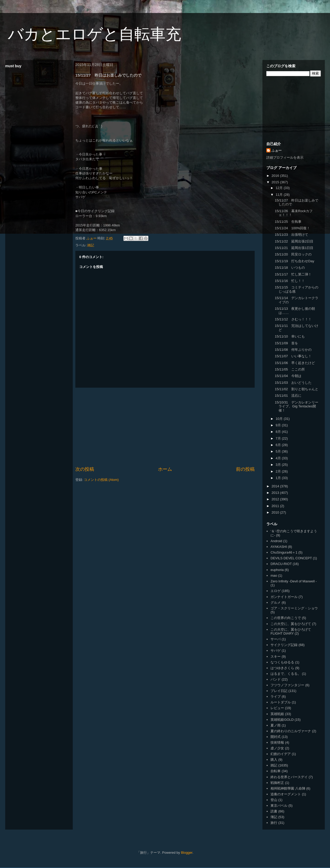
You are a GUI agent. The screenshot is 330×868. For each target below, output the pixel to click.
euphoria (277, 570)
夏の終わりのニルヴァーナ (291, 731)
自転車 (276, 771)
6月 (279, 445)
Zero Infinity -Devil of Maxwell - (294, 581)
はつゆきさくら (282, 668)
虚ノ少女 (277, 748)
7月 (279, 438)
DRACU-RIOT (281, 564)
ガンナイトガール (284, 597)
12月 (280, 188)
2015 (276, 182)
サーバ (276, 639)
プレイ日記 (279, 691)
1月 (279, 478)
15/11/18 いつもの (290, 268)
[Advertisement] (165, 427)
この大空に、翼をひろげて (291, 624)
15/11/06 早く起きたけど (295, 363)
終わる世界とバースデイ (289, 777)
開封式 (276, 737)
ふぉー (277, 150)
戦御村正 (277, 783)
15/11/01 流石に (288, 396)
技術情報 (277, 742)
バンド (276, 679)
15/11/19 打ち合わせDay (294, 261)
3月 (279, 465)
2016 (276, 176)
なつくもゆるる (282, 662)
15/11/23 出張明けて (291, 235)
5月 (279, 451)
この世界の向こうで (286, 618)
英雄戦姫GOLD (282, 720)
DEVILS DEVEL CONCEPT (291, 558)
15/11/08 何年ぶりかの (293, 350)
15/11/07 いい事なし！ (293, 356)
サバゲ (276, 651)
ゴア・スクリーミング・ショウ (294, 608)
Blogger (187, 853)
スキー (276, 657)
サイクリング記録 (284, 645)
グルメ (276, 603)
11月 (280, 195)
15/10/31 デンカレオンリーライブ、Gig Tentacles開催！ (296, 406)
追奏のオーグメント (286, 794)
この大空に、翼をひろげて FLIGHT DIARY (291, 632)
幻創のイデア (281, 754)
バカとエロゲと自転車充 (94, 34)
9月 (279, 425)
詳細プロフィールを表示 (285, 157)
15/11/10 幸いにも (290, 336)
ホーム (165, 469)
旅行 (274, 823)
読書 (274, 811)
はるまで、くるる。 (286, 674)
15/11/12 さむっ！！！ (293, 319)
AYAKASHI (279, 547)
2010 (276, 512)
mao (274, 576)
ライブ (276, 697)
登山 (274, 800)
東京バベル (279, 806)
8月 (279, 432)
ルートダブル (281, 702)
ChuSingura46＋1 (284, 552)
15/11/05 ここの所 (290, 369)
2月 (279, 471)
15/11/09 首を (286, 343)
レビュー (277, 708)
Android (276, 541)
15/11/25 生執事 (288, 222)
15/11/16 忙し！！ (290, 281)
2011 (276, 506)
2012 (276, 499)
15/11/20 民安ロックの (293, 254)
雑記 (91, 245)
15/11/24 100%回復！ (292, 228)
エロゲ (276, 591)
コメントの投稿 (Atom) (101, 480)
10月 (280, 419)
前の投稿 (245, 469)
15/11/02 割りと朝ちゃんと (296, 389)
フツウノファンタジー (287, 685)
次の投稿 (85, 469)
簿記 (274, 817)
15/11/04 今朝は (288, 376)
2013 (276, 493)
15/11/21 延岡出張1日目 (294, 248)
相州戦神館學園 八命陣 (288, 788)
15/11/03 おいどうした (293, 383)
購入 (274, 760)
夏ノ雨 (276, 725)
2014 (276, 486)
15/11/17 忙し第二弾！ (293, 274)
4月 (279, 458)
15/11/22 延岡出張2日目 (294, 241)
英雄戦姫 (277, 714)
